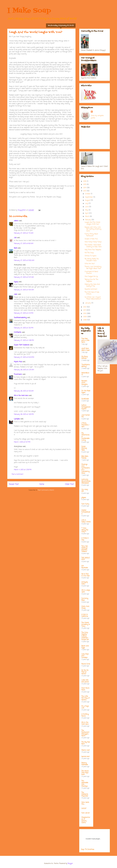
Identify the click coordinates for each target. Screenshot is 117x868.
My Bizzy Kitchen (85, 358)
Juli (15, 238)
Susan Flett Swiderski (22, 345)
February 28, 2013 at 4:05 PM (24, 414)
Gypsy (16, 282)
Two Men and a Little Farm (85, 341)
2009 (85, 317)
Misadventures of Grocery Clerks (86, 820)
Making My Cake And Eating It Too (92, 285)
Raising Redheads (85, 764)
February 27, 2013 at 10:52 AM (24, 260)
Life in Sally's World (86, 521)
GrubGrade (85, 399)
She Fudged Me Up (91, 277)
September (89, 197)
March (88, 217)
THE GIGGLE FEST (86, 559)
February (88, 220)
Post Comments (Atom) (46, 490)
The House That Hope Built (85, 773)
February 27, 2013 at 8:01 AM (24, 244)
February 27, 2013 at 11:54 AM (24, 290)
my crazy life (85, 490)
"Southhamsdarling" (86, 366)
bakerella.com (85, 374)
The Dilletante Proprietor (85, 794)
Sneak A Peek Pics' (91, 239)
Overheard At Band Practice (91, 273)
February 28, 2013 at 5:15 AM (24, 391)
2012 (85, 307)
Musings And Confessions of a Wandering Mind (86, 469)
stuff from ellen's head (85, 349)
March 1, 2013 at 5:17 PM (22, 442)
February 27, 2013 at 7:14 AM (24, 233)
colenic (16, 221)
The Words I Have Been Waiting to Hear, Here (93, 246)
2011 (85, 310)
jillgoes (84, 498)
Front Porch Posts (85, 689)
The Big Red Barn (86, 743)
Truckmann (18, 374)
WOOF (84, 809)
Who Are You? (90, 264)
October (88, 194)
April (87, 213)
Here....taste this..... (85, 803)
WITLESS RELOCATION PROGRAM (86, 481)
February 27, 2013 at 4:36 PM (24, 340)
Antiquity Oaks (85, 583)
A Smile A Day (85, 539)
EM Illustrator (85, 567)
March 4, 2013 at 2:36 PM (23, 470)
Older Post (69, 484)
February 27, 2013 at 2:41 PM (24, 313)
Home (42, 484)
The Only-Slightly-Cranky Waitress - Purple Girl (85, 636)
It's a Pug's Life (85, 707)
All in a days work (86, 591)
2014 (85, 188)
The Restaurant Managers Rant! (85, 733)
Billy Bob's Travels (85, 457)
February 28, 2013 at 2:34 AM (24, 370)
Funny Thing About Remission (91, 235)
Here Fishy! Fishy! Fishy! (93, 242)
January (88, 303)
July (87, 204)
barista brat (85, 757)
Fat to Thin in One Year (86, 575)
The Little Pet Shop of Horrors (86, 698)
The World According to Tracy (86, 625)
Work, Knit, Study (85, 607)
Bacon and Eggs (85, 647)
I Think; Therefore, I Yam (85, 425)
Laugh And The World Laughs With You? (92, 223)
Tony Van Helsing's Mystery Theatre (85, 549)
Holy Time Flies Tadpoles (93, 250)
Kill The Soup (89, 253)
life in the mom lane (21, 396)
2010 (85, 314)
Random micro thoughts (85, 383)
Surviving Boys (85, 599)
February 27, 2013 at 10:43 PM (24, 357)
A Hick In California (85, 615)
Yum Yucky (85, 504)
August (88, 200)
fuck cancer (86, 813)
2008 (85, 320)
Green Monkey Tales (84, 448)
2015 (85, 185)
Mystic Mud (18, 362)
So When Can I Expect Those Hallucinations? (93, 298)
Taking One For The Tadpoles (91, 280)
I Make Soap (29, 11)
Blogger (70, 864)
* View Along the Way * (85, 530)
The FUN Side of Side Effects (92, 293)
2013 (85, 191)
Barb (16, 248)
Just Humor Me (86, 416)
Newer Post (14, 484)
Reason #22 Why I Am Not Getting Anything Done (93, 229)
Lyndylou (17, 419)
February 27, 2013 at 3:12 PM (24, 328)
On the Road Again (86, 392)
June (87, 207)
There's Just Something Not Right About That (93, 268)
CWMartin (18, 332)
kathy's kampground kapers (86, 407)
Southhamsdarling (20, 318)
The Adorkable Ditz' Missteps (85, 784)
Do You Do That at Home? (85, 672)
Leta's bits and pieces (85, 681)
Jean (16, 294)
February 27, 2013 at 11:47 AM (24, 277)
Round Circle (86, 664)
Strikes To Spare (90, 256)
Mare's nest (86, 750)
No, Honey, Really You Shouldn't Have (92, 260)
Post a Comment (17, 474)
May (87, 210)
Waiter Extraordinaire (86, 512)
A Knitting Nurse (85, 715)
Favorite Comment (91, 289)
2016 (85, 181)
